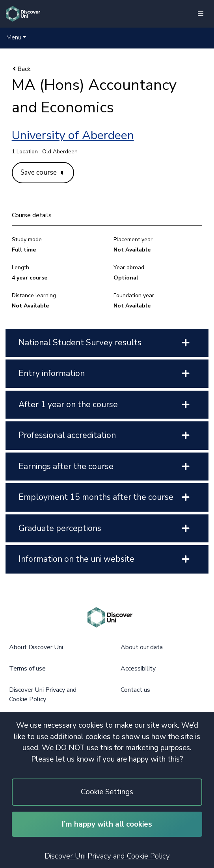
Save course (42, 172)
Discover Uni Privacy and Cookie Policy (107, 856)
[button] (16, 37)
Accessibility (138, 669)
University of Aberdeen (73, 135)
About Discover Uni (36, 647)
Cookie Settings (107, 792)
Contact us (135, 690)
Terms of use (27, 669)
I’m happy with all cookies (107, 824)
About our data (142, 647)
